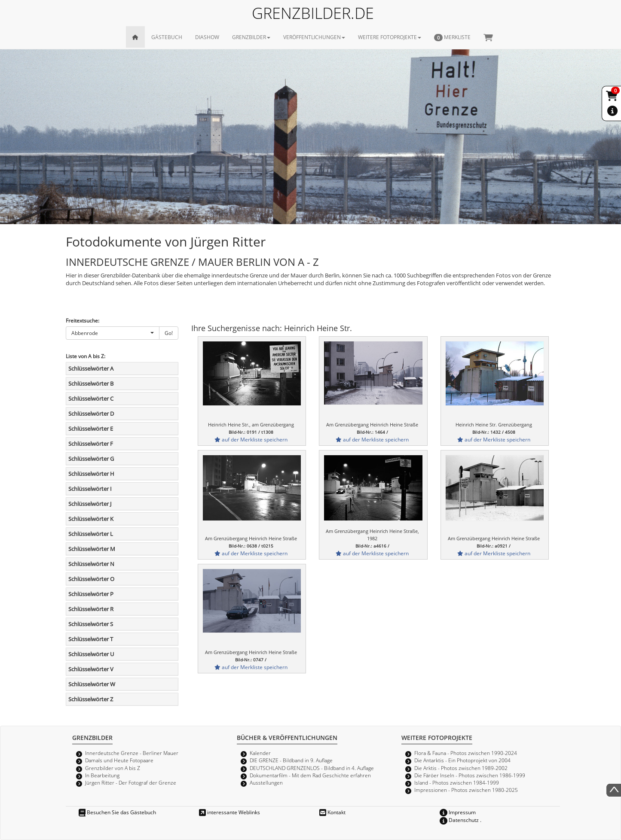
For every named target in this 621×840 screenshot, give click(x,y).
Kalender (260, 753)
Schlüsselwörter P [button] (91, 594)
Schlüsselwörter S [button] (91, 624)
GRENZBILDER (251, 37)
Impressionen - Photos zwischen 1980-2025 (466, 790)
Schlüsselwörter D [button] (91, 414)
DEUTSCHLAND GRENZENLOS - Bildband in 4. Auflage (312, 768)
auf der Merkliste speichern (251, 439)
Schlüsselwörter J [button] (90, 504)
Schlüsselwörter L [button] (91, 534)
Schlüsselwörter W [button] (92, 684)
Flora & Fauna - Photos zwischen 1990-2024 (466, 753)
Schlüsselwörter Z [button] (91, 699)
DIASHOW (207, 37)
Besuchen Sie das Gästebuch (117, 812)
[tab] (122, 368)
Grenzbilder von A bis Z (113, 768)
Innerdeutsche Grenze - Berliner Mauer (132, 753)
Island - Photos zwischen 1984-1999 (457, 782)
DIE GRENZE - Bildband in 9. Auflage (291, 760)
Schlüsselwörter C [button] (91, 399)
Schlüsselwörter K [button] (91, 519)
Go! (169, 333)
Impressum (458, 812)
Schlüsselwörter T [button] (91, 639)
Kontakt (332, 812)
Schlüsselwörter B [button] (91, 383)
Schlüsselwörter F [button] (91, 444)
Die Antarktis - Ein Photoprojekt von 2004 (462, 760)
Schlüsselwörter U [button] (91, 654)
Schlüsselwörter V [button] (91, 669)
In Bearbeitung (102, 775)
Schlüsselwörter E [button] (91, 429)
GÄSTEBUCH (167, 37)
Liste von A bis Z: (86, 356)
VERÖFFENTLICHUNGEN (314, 37)
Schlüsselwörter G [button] (91, 459)
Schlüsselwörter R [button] (91, 609)
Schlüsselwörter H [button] (91, 474)
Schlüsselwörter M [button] (92, 549)
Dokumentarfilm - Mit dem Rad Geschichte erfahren (310, 775)
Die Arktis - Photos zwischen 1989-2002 (461, 768)
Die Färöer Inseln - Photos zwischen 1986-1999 (470, 775)
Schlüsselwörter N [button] (91, 564)
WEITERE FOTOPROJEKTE (390, 37)
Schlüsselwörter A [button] (91, 368)
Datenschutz (459, 820)
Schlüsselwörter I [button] (90, 489)
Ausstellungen (266, 782)
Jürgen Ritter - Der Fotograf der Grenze (131, 782)
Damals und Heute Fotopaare (119, 760)
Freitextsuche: (83, 320)
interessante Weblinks (229, 812)
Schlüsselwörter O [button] (91, 579)
